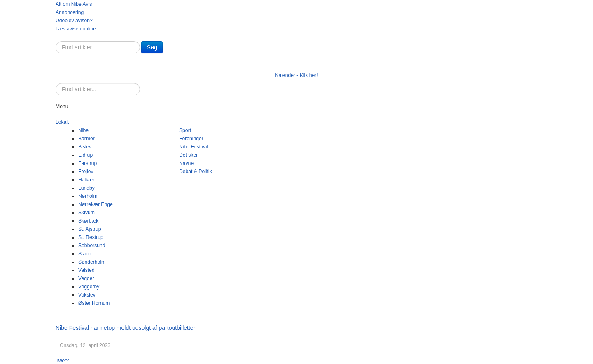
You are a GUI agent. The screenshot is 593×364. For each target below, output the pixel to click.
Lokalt (62, 122)
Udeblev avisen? (74, 21)
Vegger (86, 278)
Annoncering (70, 12)
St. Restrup (91, 237)
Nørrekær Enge (96, 204)
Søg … (56, 41)
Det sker (188, 155)
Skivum (86, 213)
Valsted (86, 270)
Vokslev (87, 295)
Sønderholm (92, 262)
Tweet (62, 361)
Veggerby (89, 287)
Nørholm (88, 196)
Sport (185, 130)
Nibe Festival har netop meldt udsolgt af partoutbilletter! (126, 328)
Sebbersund (92, 246)
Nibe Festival (194, 147)
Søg (152, 47)
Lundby (86, 188)
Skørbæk (88, 221)
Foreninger (191, 139)
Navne (186, 163)
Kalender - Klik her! (296, 75)
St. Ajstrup (90, 229)
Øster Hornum (94, 303)
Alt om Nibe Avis (74, 4)
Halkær (86, 180)
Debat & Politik (196, 172)
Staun (85, 254)
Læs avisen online (76, 29)
